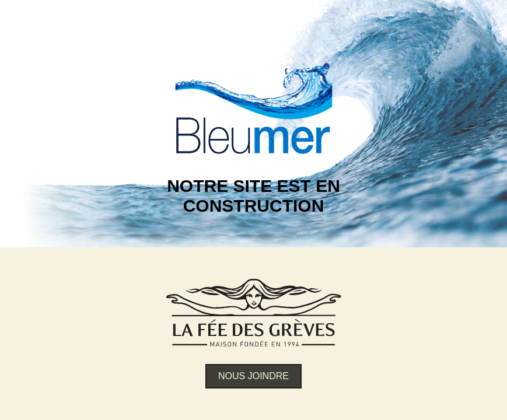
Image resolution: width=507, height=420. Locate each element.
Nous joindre (254, 376)
